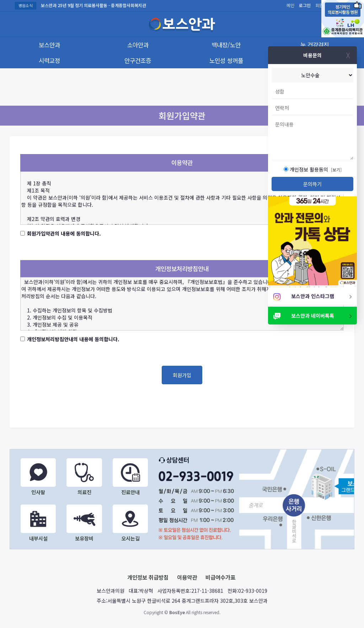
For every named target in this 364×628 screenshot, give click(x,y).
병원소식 (26, 5)
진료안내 (130, 477)
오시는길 (130, 523)
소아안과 (138, 45)
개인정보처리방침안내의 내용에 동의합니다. (73, 339)
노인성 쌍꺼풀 (226, 60)
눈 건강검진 (315, 45)
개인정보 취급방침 (148, 577)
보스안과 (49, 45)
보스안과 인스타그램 (313, 296)
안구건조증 (138, 60)
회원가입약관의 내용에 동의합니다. (64, 233)
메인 (290, 5)
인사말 (38, 477)
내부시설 (38, 523)
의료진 (84, 477)
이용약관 (187, 577)
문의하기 (312, 184)
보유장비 (84, 523)
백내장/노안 (226, 45)
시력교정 (49, 60)
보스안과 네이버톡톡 (313, 316)
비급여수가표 (220, 577)
